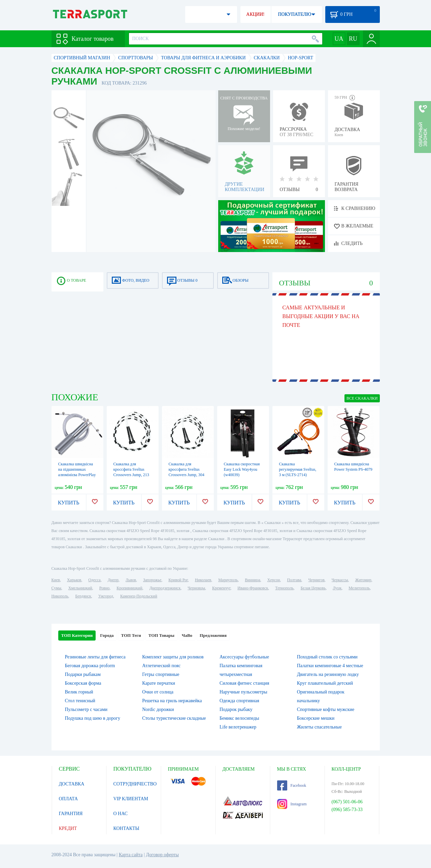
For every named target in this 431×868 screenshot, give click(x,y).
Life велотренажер (238, 727)
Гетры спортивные (161, 674)
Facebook (292, 785)
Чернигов (317, 580)
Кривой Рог (178, 580)
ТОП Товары (161, 635)
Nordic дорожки (158, 709)
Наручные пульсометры (243, 692)
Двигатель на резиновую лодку (328, 674)
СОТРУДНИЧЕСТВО (135, 784)
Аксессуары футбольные (244, 657)
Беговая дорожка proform (90, 666)
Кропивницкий (129, 588)
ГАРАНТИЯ (71, 814)
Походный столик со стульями (327, 657)
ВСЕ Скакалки (362, 398)
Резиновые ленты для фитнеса (95, 657)
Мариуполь (228, 580)
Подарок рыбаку (236, 709)
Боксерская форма (83, 683)
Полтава (294, 580)
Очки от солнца (158, 692)
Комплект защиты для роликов (173, 657)
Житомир (363, 580)
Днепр (113, 580)
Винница (252, 580)
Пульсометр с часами (86, 709)
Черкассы (340, 580)
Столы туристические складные (174, 718)
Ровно (104, 588)
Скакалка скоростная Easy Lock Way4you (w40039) (242, 469)
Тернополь (284, 588)
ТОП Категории (77, 635)
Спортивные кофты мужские (326, 709)
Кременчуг (221, 588)
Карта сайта (131, 855)
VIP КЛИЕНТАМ (131, 799)
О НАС (121, 814)
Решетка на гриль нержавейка (172, 701)
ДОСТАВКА (72, 784)
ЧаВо (187, 635)
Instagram (292, 804)
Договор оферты (162, 855)
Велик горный (79, 692)
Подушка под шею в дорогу (93, 718)
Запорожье (152, 580)
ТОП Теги (131, 635)
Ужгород (106, 596)
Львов (131, 580)
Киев (56, 580)
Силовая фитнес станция (244, 683)
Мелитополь (359, 588)
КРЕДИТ (68, 828)
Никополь (60, 596)
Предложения (213, 635)
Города (107, 635)
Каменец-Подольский (139, 596)
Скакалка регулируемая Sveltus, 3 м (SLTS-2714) (298, 469)
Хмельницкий (80, 588)
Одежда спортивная (239, 701)
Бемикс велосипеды (239, 718)
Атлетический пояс (161, 666)
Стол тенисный (80, 701)
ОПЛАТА (69, 799)
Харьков (74, 580)
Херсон (274, 580)
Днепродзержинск (165, 588)
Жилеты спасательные (319, 727)
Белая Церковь (313, 588)
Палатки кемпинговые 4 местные (330, 666)
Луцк (337, 588)
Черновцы (196, 588)
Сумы (56, 588)
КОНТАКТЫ (126, 828)
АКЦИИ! (255, 14)
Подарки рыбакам (83, 674)
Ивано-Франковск (253, 588)
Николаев (203, 580)
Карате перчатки (159, 683)
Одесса (94, 580)
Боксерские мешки (316, 718)
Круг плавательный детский (325, 683)
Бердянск (83, 596)
